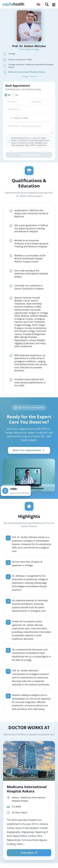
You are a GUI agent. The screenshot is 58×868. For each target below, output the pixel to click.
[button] (39, 4)
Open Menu (54, 5)
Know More (29, 853)
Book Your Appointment (29, 450)
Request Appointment (29, 155)
